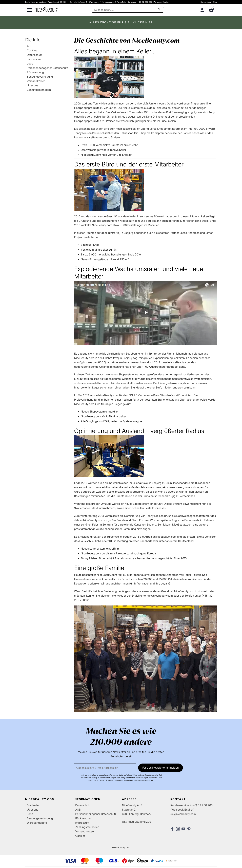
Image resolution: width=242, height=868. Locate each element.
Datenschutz (206, 2)
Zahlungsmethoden (39, 90)
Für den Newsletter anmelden (160, 768)
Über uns (33, 85)
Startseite (33, 805)
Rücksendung (35, 72)
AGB (30, 46)
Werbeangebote (37, 823)
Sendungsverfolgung (40, 77)
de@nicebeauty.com (183, 814)
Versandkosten (36, 81)
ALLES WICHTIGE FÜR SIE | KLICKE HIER (121, 22)
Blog (215, 2)
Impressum (34, 59)
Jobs (30, 63)
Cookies (32, 50)
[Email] (105, 768)
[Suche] (128, 10)
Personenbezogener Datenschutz (47, 68)
